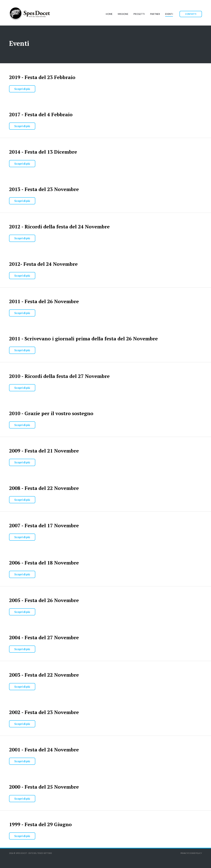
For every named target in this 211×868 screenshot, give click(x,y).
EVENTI (169, 14)
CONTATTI (191, 14)
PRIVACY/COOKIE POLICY (191, 853)
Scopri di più (22, 89)
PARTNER (155, 14)
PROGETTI (139, 14)
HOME (109, 14)
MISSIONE (123, 14)
